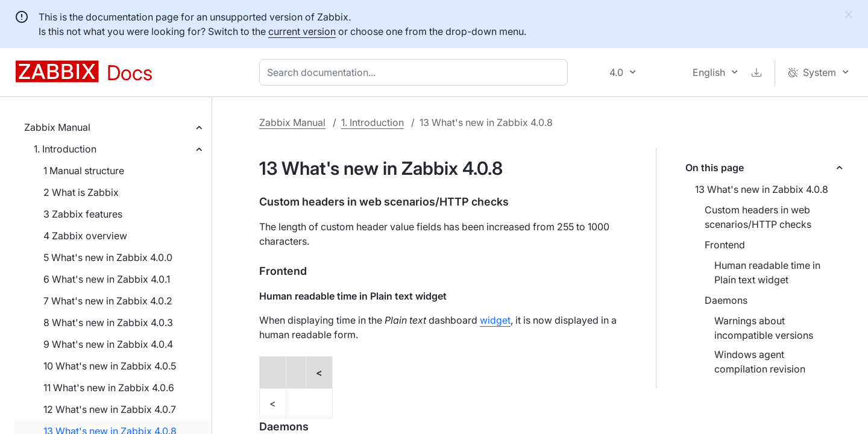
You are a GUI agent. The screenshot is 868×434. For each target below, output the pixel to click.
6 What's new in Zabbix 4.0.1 (107, 279)
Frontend (725, 245)
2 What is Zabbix (81, 192)
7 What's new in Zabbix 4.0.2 (108, 301)
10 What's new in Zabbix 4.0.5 (110, 366)
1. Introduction (65, 149)
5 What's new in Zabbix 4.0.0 (108, 257)
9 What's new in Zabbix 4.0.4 (108, 344)
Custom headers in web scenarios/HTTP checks (758, 217)
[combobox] (416, 72)
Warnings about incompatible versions (764, 328)
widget (495, 320)
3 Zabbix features (83, 214)
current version (302, 31)
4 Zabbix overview (85, 236)
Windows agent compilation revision (760, 362)
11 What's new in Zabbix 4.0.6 (109, 388)
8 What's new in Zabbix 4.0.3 (108, 322)
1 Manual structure (84, 171)
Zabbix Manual (57, 127)
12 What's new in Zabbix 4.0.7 (110, 409)
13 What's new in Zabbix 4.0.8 (762, 189)
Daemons (726, 300)
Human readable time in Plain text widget (767, 272)
